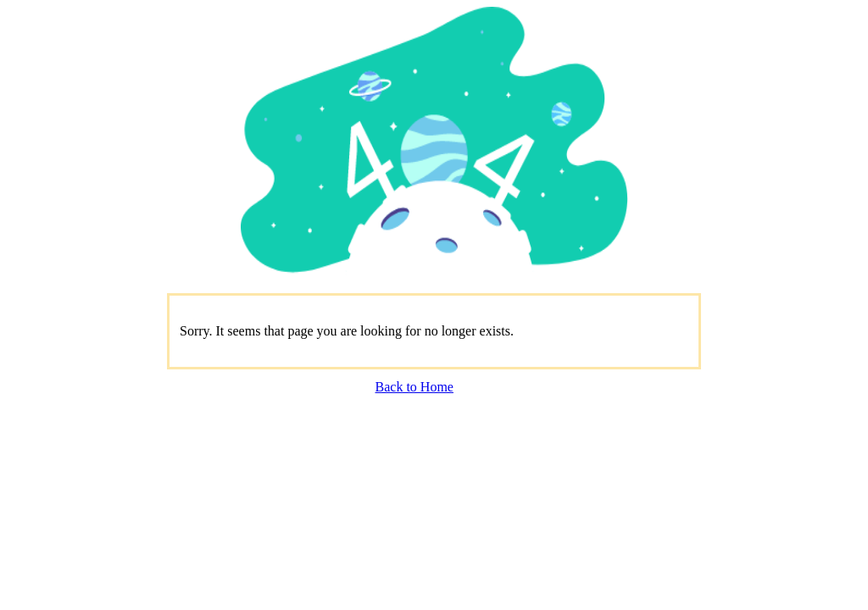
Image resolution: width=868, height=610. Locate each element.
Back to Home (415, 387)
